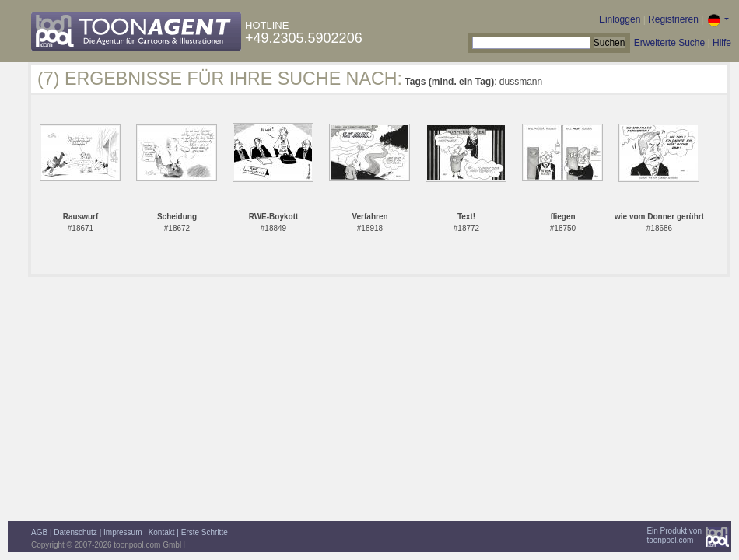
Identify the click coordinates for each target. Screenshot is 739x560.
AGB (39, 532)
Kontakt (162, 532)
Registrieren (673, 19)
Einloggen (620, 19)
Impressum (123, 532)
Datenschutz (75, 532)
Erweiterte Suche (669, 43)
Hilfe (722, 43)
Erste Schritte (205, 532)
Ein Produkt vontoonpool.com (674, 535)
